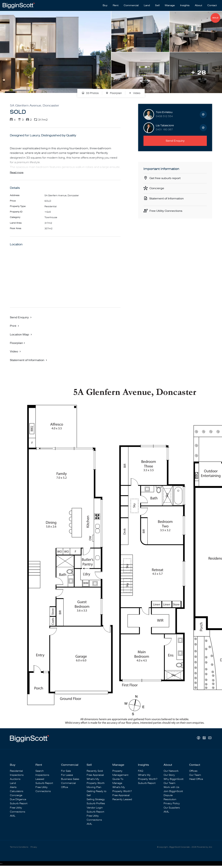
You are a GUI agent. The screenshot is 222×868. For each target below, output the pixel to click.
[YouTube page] (210, 738)
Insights (185, 5)
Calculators (17, 791)
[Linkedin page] (205, 738)
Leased (40, 779)
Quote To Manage (118, 781)
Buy (105, 5)
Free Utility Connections (166, 211)
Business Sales (70, 779)
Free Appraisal (95, 775)
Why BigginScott (173, 779)
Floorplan (114, 93)
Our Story (169, 775)
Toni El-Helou (164, 112)
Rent (116, 5)
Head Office (196, 779)
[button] (15, 326)
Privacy (34, 847)
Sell (157, 5)
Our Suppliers (172, 808)
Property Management (120, 773)
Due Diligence (18, 799)
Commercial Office (68, 785)
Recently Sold (95, 771)
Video (135, 93)
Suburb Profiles (96, 803)
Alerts (13, 787)
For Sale (66, 771)
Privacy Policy (172, 803)
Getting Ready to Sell (97, 793)
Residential (16, 771)
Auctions (15, 779)
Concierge (157, 188)
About (198, 5)
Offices (193, 771)
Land (147, 5)
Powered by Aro (205, 847)
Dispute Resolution (170, 797)
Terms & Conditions (19, 847)
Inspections (17, 775)
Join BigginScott (173, 791)
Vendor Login (95, 808)
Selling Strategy (96, 799)
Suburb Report (19, 803)
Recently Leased (122, 799)
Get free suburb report (165, 178)
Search (40, 771)
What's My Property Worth (96, 781)
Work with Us (171, 787)
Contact (212, 5)
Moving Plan (94, 787)
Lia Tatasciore (165, 126)
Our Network (171, 771)
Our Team (169, 783)
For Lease (67, 775)
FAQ (141, 771)
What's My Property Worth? (122, 789)
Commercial (131, 5)
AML (13, 816)
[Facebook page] (199, 738)
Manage (170, 5)
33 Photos (90, 93)
